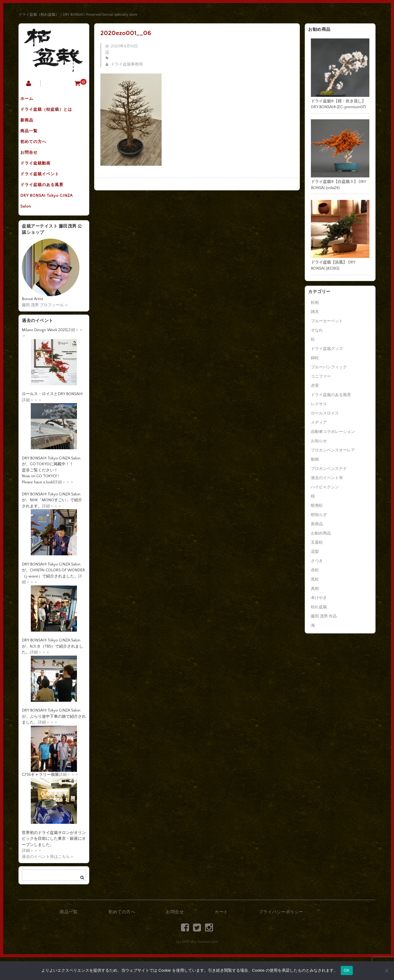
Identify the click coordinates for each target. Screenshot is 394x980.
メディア (319, 423)
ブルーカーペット (327, 321)
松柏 (315, 303)
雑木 (315, 312)
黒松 (315, 579)
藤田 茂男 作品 (324, 616)
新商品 (31, 126)
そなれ (317, 330)
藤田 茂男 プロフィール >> (45, 328)
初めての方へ (38, 152)
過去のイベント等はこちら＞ (48, 879)
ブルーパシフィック (329, 367)
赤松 (315, 570)
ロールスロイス (325, 413)
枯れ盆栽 (319, 607)
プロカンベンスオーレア (333, 450)
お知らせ (319, 441)
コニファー (321, 376)
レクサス (319, 404)
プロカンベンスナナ (329, 469)
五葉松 (317, 542)
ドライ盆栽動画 (40, 177)
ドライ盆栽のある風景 (46, 203)
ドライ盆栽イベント (44, 190)
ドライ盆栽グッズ (327, 349)
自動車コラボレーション (333, 432)
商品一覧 (34, 139)
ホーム (31, 100)
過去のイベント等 (327, 478)
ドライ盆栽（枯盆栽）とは (51, 113)
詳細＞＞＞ (32, 423)
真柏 (315, 589)
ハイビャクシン (325, 487)
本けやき (319, 598)
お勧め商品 (321, 533)
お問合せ (34, 165)
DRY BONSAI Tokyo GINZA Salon (51, 222)
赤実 (315, 386)
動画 (315, 459)
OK (347, 970)
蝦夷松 (317, 506)
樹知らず (319, 515)
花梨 (315, 552)
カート (221, 935)
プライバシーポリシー (281, 935)
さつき (317, 561)
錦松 (315, 358)
